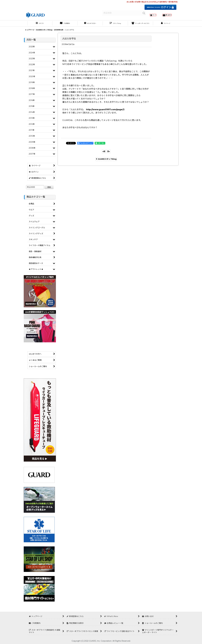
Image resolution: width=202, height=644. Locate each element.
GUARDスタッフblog (106, 162)
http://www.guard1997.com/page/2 (105, 112)
